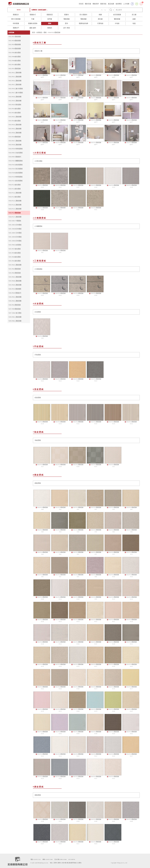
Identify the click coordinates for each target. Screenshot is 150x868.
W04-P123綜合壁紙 (15, 197)
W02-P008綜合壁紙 (15, 61)
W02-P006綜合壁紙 (15, 57)
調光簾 (100, 19)
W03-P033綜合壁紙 (15, 113)
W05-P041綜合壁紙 (15, 261)
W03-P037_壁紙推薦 (15, 141)
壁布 (66, 23)
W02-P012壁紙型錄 (15, 69)
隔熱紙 (50, 28)
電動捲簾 (83, 19)
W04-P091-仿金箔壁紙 (15, 153)
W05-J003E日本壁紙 (15, 241)
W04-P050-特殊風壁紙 (15, 149)
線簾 (134, 19)
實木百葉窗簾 (16, 19)
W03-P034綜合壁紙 (15, 121)
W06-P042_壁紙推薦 (15, 301)
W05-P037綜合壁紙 (15, 249)
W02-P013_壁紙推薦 (15, 77)
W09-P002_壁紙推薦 (15, 321)
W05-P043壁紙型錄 (15, 269)
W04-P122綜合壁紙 (15, 189)
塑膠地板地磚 (83, 23)
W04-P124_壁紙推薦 (15, 205)
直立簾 (134, 15)
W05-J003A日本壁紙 (15, 225)
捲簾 (100, 15)
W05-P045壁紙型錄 (15, 273)
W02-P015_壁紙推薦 (15, 85)
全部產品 (39, 32)
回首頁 (81, 4)
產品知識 (111, 4)
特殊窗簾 (16, 23)
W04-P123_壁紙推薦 (15, 201)
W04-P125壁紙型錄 (15, 213)
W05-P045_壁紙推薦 (15, 277)
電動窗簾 (66, 19)
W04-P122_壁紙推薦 (15, 193)
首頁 (33, 32)
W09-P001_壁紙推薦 (15, 317)
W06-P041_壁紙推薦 (15, 297)
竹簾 (33, 19)
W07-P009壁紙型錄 (15, 309)
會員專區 (119, 4)
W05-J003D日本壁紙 (15, 237)
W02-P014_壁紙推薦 (15, 81)
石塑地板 (100, 23)
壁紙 (50, 23)
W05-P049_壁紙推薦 (15, 285)
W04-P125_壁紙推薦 (15, 209)
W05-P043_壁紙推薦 (15, 265)
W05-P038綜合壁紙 (15, 253)
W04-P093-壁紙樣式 (15, 157)
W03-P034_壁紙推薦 (15, 125)
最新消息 (103, 4)
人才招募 (126, 4)
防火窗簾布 (83, 15)
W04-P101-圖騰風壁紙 (15, 161)
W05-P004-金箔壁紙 (15, 245)
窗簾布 (66, 15)
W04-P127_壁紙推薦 (15, 217)
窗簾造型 (50, 15)
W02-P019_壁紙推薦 (15, 101)
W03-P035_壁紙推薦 (15, 129)
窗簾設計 (16, 15)
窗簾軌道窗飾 (33, 23)
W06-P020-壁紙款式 (15, 293)
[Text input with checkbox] (128, 10)
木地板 (117, 23)
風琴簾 (50, 19)
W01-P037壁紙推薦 (15, 37)
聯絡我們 (96, 4)
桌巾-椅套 (67, 28)
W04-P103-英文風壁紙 (15, 169)
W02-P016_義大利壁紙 (16, 89)
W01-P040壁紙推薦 (15, 49)
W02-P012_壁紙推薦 (15, 73)
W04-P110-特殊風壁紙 (15, 177)
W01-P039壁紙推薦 (15, 45)
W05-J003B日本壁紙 (15, 229)
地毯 (134, 23)
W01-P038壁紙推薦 (15, 41)
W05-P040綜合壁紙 (15, 257)
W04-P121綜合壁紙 (15, 185)
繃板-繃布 (33, 28)
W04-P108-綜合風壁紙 (15, 173)
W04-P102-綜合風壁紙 (15, 165)
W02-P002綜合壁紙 (15, 53)
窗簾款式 (33, 15)
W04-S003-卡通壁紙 (15, 221)
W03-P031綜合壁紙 (15, 109)
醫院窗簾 (117, 19)
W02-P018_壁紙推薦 (15, 97)
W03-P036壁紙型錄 (15, 137)
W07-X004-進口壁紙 (15, 313)
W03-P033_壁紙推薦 (15, 117)
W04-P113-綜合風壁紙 (15, 181)
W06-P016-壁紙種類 (15, 289)
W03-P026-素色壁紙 (15, 105)
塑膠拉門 (16, 28)
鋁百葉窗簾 (117, 15)
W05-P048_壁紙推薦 (15, 281)
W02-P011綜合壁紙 (14, 65)
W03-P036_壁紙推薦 (15, 133)
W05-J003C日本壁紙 (15, 233)
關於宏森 (88, 4)
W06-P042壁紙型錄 (15, 305)
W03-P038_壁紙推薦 (15, 145)
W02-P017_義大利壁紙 (16, 93)
